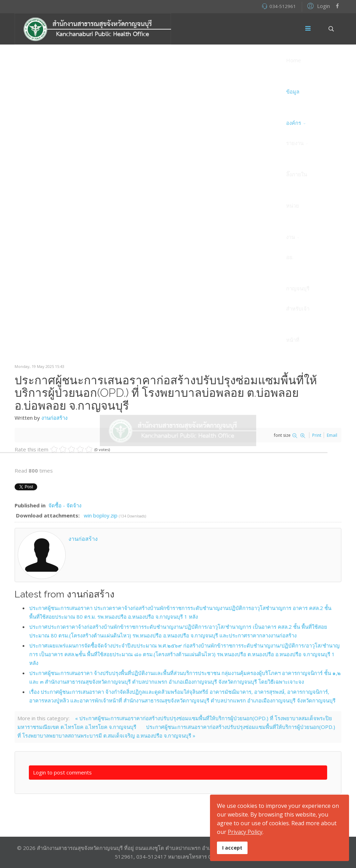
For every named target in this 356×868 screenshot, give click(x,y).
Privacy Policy (245, 832)
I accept (232, 848)
